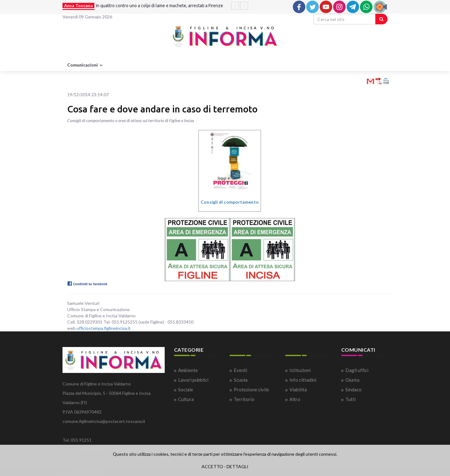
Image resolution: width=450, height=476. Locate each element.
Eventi (240, 370)
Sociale (186, 389)
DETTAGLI (237, 466)
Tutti (350, 399)
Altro (295, 399)
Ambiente (188, 370)
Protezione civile (251, 389)
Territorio (244, 399)
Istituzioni (300, 370)
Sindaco (353, 389)
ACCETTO (212, 466)
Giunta (352, 380)
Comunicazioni (86, 65)
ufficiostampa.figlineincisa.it (104, 328)
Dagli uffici (357, 370)
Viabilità (298, 389)
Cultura (186, 399)
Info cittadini (303, 380)
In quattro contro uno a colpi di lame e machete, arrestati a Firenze (160, 6)
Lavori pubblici (193, 380)
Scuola (241, 380)
